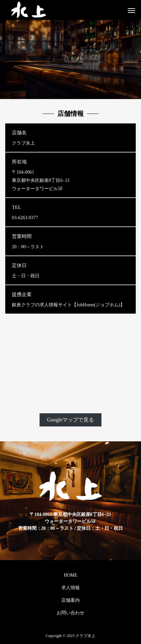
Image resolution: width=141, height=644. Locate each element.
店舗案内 (70, 600)
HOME (70, 575)
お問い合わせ (70, 613)
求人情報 (70, 588)
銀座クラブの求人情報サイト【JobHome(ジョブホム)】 (68, 305)
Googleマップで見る (70, 420)
